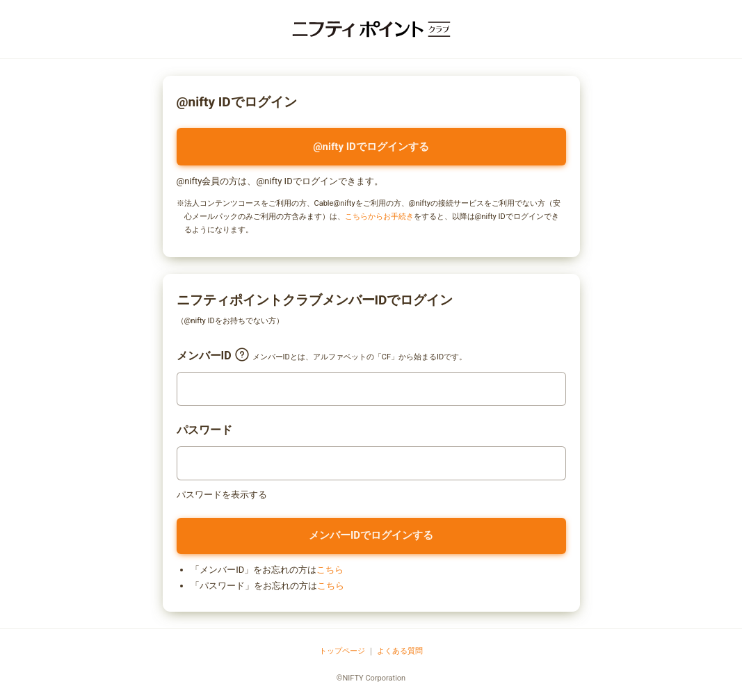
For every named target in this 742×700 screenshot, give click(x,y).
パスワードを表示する (222, 495)
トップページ (342, 651)
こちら (330, 570)
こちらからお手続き (379, 217)
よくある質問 (400, 651)
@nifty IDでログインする (371, 147)
